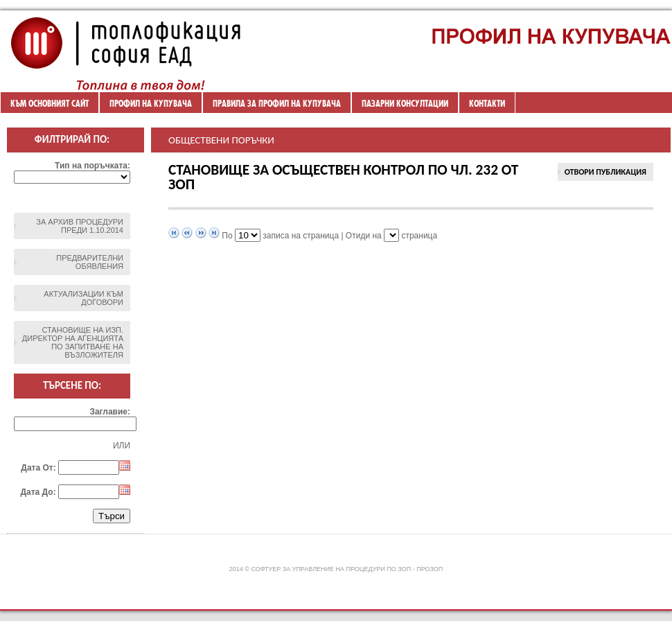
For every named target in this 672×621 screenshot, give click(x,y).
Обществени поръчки (221, 140)
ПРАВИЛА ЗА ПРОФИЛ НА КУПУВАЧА (277, 103)
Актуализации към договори (83, 298)
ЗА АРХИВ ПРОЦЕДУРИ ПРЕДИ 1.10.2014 (80, 226)
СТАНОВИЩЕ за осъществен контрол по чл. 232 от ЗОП (343, 177)
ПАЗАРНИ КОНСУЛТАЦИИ (405, 103)
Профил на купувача (151, 103)
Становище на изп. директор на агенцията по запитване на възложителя (73, 342)
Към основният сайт (50, 103)
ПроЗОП (430, 569)
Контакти (487, 103)
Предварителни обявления (90, 262)
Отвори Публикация (605, 172)
